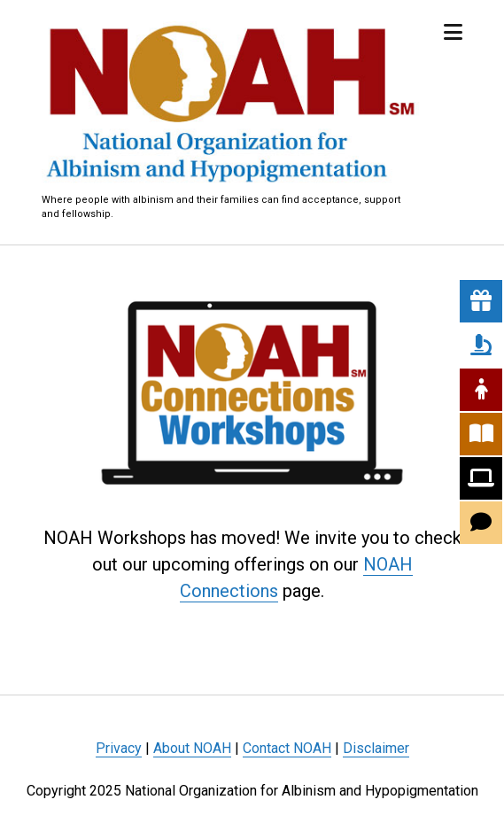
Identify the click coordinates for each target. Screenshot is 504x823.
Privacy (119, 748)
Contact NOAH (287, 748)
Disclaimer (376, 748)
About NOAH (192, 748)
